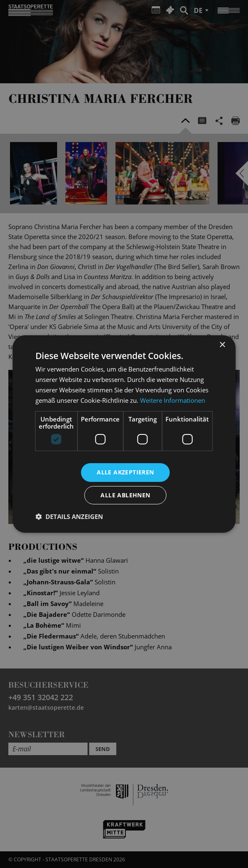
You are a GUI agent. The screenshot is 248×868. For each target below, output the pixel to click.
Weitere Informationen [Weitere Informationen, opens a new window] (173, 400)
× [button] (222, 345)
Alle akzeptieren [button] (125, 472)
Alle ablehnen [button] (125, 495)
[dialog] (124, 434)
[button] (69, 516)
